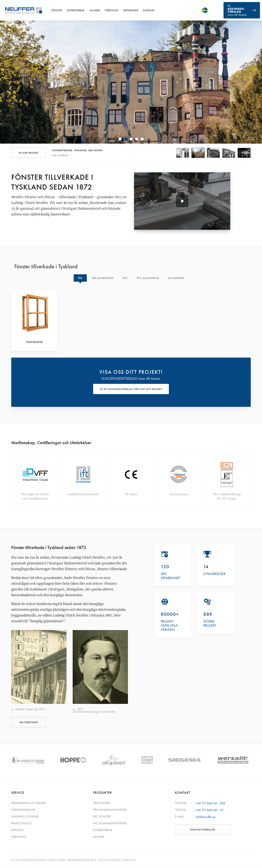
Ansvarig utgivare (25, 817)
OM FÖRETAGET (29, 722)
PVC (125, 278)
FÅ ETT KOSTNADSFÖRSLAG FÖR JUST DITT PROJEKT (131, 389)
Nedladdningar (23, 810)
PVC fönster (102, 817)
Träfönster (101, 803)
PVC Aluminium (148, 278)
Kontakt (149, 10)
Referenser (131, 10)
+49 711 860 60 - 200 (210, 803)
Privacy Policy (21, 823)
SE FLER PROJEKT (29, 153)
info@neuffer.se (206, 817)
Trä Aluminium (103, 278)
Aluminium (176, 278)
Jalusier (95, 10)
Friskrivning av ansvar (28, 803)
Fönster (57, 10)
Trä (80, 278)
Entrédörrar (76, 10)
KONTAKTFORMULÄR (203, 830)
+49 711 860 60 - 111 (210, 810)
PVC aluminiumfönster (110, 823)
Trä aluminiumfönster (110, 810)
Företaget (112, 10)
